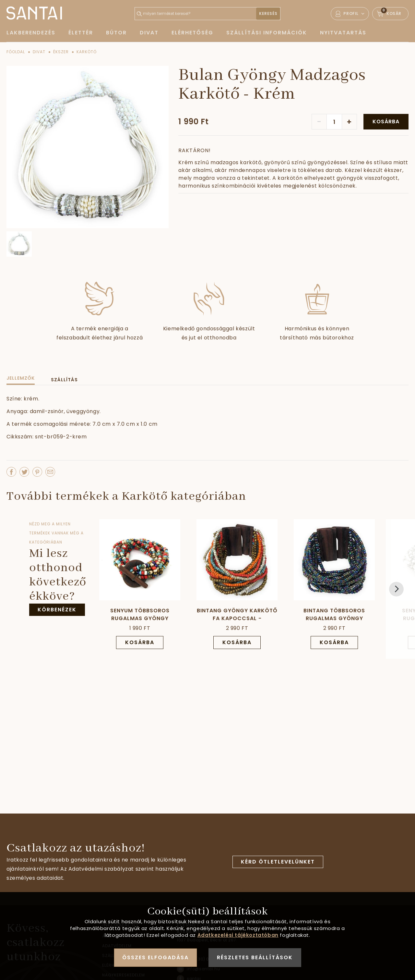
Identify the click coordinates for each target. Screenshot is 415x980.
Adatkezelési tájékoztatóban (238, 935)
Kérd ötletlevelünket (278, 862)
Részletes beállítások (255, 957)
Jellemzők (21, 378)
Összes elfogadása (155, 957)
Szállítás (64, 380)
